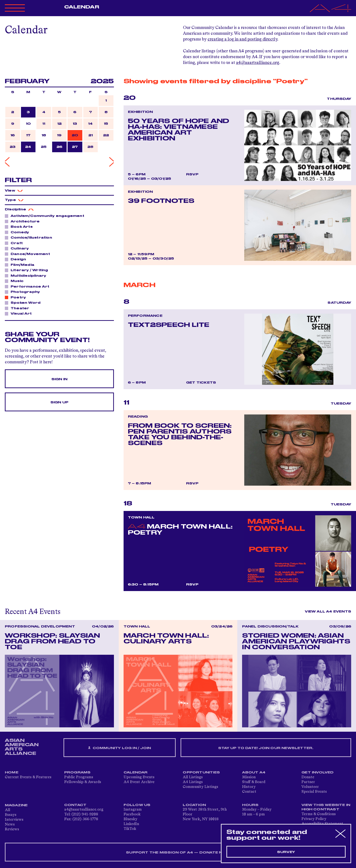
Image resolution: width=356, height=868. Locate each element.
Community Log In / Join (119, 748)
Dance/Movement (29, 254)
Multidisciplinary (27, 276)
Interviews (14, 820)
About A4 (254, 772)
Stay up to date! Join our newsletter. (266, 748)
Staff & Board (254, 782)
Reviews (12, 829)
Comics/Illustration (30, 237)
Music (16, 281)
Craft (15, 243)
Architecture (24, 221)
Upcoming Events (139, 777)
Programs (77, 772)
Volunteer (310, 787)
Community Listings (200, 787)
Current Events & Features (28, 777)
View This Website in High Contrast (326, 807)
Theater (19, 308)
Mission (249, 777)
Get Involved (318, 772)
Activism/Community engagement (46, 216)
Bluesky (130, 819)
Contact (249, 792)
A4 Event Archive (139, 782)
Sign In (59, 379)
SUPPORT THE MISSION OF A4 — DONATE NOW (178, 853)
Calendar (82, 7)
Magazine (16, 805)
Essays (11, 815)
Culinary (18, 248)
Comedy (18, 232)
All (7, 810)
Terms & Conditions (319, 814)
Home (12, 772)
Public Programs (79, 777)
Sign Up (59, 402)
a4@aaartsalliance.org (258, 63)
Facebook (132, 814)
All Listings (193, 777)
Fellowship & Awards (83, 782)
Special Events (314, 792)
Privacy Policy (314, 819)
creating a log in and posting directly (242, 39)
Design (17, 259)
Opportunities (201, 772)
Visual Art (20, 313)
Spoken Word (24, 303)
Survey (286, 852)
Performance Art (29, 286)
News (10, 825)
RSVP (192, 174)
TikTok (130, 829)
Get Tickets (201, 383)
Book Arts (20, 227)
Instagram (133, 810)
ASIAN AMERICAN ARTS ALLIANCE (22, 747)
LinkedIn (131, 824)
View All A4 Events (328, 612)
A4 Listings (193, 782)
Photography (24, 292)
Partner (308, 782)
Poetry (17, 297)
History (249, 787)
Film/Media (21, 265)
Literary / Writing (28, 270)
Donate (308, 777)
